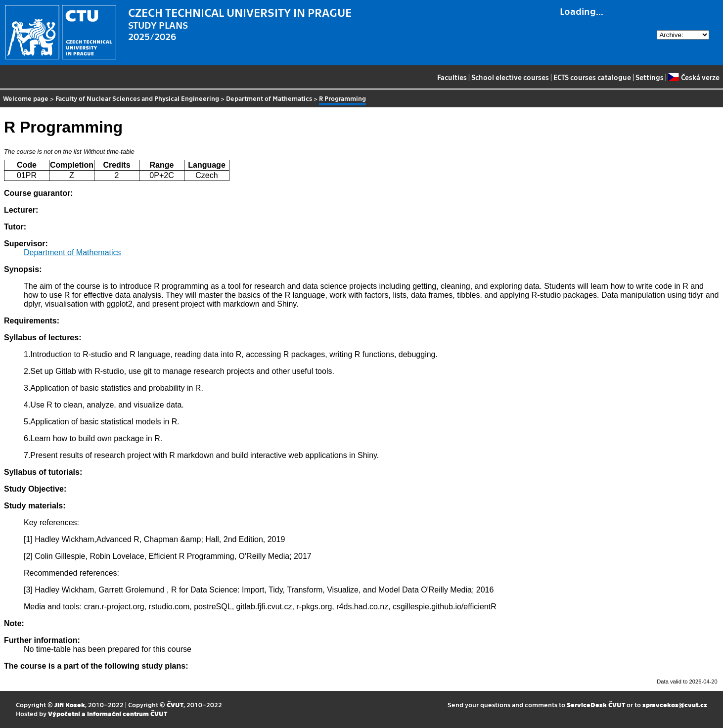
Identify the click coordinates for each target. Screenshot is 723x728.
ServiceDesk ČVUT (596, 705)
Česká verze (694, 77)
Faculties (452, 77)
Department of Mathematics (269, 98)
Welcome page (26, 98)
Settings (650, 77)
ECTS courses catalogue (592, 77)
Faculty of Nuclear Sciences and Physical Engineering (137, 98)
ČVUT (175, 705)
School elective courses (510, 77)
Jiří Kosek (70, 705)
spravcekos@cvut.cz (675, 705)
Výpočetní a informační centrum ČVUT (108, 713)
